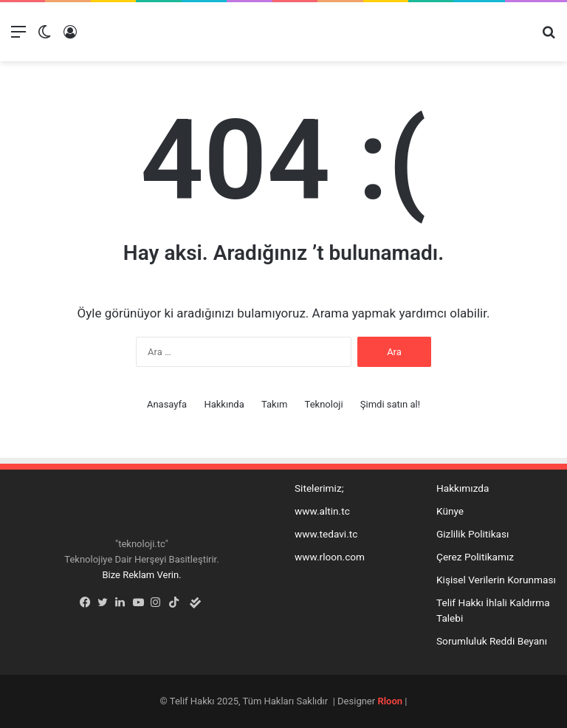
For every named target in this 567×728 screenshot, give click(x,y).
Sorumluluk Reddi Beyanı (492, 641)
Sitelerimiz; (319, 488)
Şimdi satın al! (390, 404)
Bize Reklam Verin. (141, 575)
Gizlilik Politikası (472, 534)
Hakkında (224, 404)
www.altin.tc (322, 511)
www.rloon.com (330, 557)
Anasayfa (167, 404)
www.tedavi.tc (326, 534)
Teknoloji (324, 404)
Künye (450, 511)
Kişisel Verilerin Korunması (496, 580)
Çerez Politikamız (475, 557)
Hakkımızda (463, 488)
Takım (274, 404)
